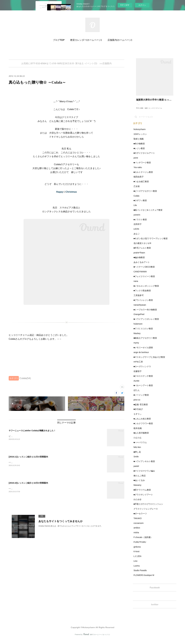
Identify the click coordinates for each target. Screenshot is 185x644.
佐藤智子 (138, 374)
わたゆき (138, 502)
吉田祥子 (138, 227)
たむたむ (138, 441)
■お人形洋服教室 (141, 436)
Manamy (137, 488)
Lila (135, 208)
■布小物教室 (139, 147)
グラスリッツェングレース (146, 512)
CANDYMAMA (140, 274)
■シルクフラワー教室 (143, 426)
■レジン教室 (139, 151)
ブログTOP (59, 40)
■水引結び (138, 412)
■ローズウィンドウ (142, 369)
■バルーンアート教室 (143, 388)
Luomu (137, 569)
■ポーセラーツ (140, 516)
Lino (135, 564)
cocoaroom (139, 526)
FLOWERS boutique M (144, 578)
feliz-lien (137, 450)
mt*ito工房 (138, 365)
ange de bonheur (141, 355)
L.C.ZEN (137, 559)
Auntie (136, 384)
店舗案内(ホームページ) (120, 40)
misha (136, 535)
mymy (136, 346)
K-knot (136, 554)
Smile (136, 459)
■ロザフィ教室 (140, 203)
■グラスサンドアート (143, 497)
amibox (137, 531)
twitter (155, 609)
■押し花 (137, 455)
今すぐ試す (125, 5)
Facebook (155, 591)
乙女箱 (137, 189)
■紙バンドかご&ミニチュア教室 (148, 213)
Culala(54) (25, 379)
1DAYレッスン (140, 137)
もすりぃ (138, 417)
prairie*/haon (139, 256)
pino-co (137, 403)
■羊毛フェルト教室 (142, 251)
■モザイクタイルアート (144, 156)
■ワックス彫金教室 (142, 293)
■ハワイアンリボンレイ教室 (146, 322)
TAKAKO (138, 521)
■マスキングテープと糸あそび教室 (149, 360)
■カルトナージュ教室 (143, 175)
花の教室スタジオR (142, 246)
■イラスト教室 (140, 222)
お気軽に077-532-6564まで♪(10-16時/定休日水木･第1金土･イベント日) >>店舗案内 (66, 64)
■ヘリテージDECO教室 (144, 270)
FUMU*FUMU (140, 545)
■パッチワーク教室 (142, 165)
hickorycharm (140, 132)
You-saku (138, 170)
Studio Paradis (140, 573)
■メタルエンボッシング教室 (146, 289)
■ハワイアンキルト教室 (144, 464)
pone (136, 161)
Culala (136, 199)
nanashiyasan (140, 308)
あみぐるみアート (142, 265)
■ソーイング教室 (141, 398)
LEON (136, 232)
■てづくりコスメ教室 (143, 331)
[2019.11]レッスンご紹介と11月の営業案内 (28, 458)
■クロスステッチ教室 (143, 379)
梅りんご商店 (140, 479)
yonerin (137, 218)
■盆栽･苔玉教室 (141, 407)
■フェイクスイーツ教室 (144, 279)
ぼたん (137, 393)
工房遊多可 (139, 298)
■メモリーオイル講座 (143, 350)
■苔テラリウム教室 (142, 493)
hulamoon (138, 327)
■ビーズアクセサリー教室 (145, 194)
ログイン (142, 5)
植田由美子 (139, 180)
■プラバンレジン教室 (143, 303)
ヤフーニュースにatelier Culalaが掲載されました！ (32, 431)
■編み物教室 (139, 260)
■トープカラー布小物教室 (145, 313)
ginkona (137, 550)
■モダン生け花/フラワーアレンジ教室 (151, 241)
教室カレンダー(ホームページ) (86, 40)
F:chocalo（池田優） (143, 540)
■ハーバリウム (140, 445)
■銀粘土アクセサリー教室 (145, 341)
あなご (137, 237)
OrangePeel (139, 317)
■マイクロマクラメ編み (144, 474)
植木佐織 (138, 431)
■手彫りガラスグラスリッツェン (148, 507)
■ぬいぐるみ (139, 483)
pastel (136, 469)
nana (136, 284)
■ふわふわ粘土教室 (142, 422)
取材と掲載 (139, 142)
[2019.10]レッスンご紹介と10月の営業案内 (28, 484)
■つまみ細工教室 (141, 184)
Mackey (137, 336)
